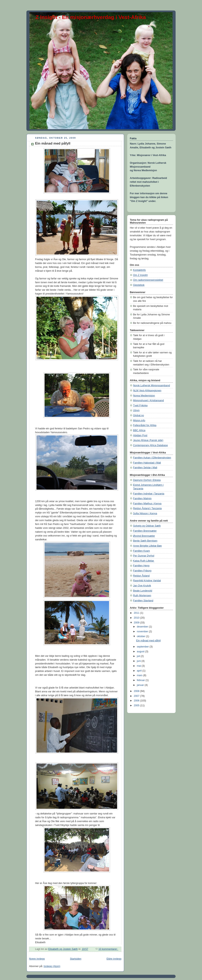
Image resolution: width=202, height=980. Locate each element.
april (140, 671)
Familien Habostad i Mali (147, 463)
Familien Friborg (142, 571)
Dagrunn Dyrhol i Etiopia (147, 480)
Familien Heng (141, 566)
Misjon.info (139, 420)
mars (140, 675)
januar (141, 685)
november (143, 632)
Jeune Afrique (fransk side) (148, 440)
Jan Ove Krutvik (142, 586)
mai (139, 666)
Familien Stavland (143, 601)
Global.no (138, 415)
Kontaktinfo (139, 270)
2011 (137, 613)
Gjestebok (139, 285)
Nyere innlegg (37, 959)
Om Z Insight (140, 275)
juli (139, 656)
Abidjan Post (140, 435)
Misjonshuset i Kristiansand (148, 400)
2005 (137, 705)
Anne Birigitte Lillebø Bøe (147, 546)
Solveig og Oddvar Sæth (147, 526)
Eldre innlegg (114, 959)
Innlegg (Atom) (52, 966)
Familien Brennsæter (145, 531)
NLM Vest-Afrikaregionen (147, 391)
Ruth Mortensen (142, 596)
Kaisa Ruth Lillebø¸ (144, 561)
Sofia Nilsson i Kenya (145, 513)
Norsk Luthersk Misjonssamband (151, 385)
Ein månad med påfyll (53, 143)
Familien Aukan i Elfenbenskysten (152, 458)
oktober (142, 636)
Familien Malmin (142, 498)
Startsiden (76, 959)
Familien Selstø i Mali (145, 468)
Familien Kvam (141, 551)
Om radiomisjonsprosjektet (148, 280)
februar (141, 680)
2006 (137, 701)
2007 (137, 696)
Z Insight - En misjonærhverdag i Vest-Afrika (91, 17)
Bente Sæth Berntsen (145, 541)
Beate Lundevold (143, 591)
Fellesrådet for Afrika (145, 425)
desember (143, 627)
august (141, 652)
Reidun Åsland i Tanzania (147, 508)
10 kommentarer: (108, 949)
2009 (137, 623)
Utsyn (136, 410)
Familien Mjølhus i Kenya (147, 504)
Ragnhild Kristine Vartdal (147, 581)
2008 (137, 691)
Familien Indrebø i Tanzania (149, 494)
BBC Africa (139, 430)
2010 (137, 618)
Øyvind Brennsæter (144, 536)
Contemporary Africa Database (150, 445)
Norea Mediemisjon (144, 396)
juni (139, 661)
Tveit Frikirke (140, 406)
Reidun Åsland (141, 576)
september (143, 647)
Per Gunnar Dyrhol (144, 556)
